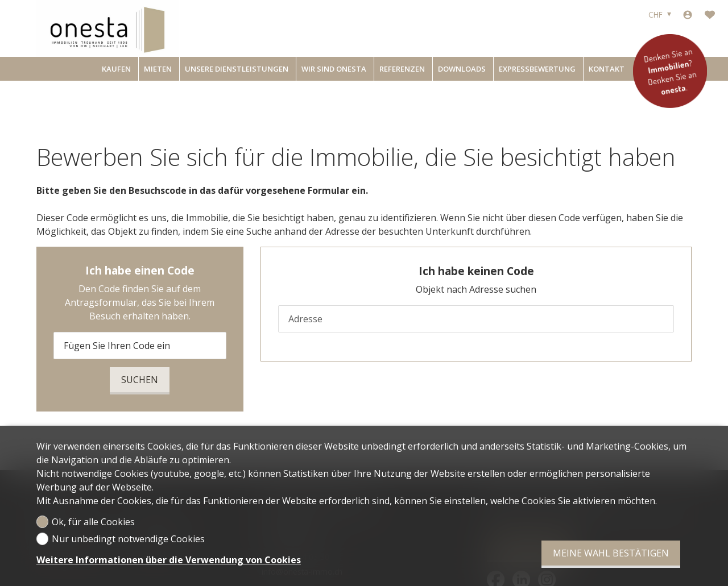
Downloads (462, 69)
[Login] (688, 15)
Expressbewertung (537, 69)
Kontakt (607, 69)
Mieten (158, 69)
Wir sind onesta (334, 69)
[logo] (107, 28)
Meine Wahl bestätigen (611, 553)
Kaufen (116, 69)
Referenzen (402, 69)
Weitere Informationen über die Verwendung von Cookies (169, 560)
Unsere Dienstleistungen (237, 69)
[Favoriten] (710, 15)
